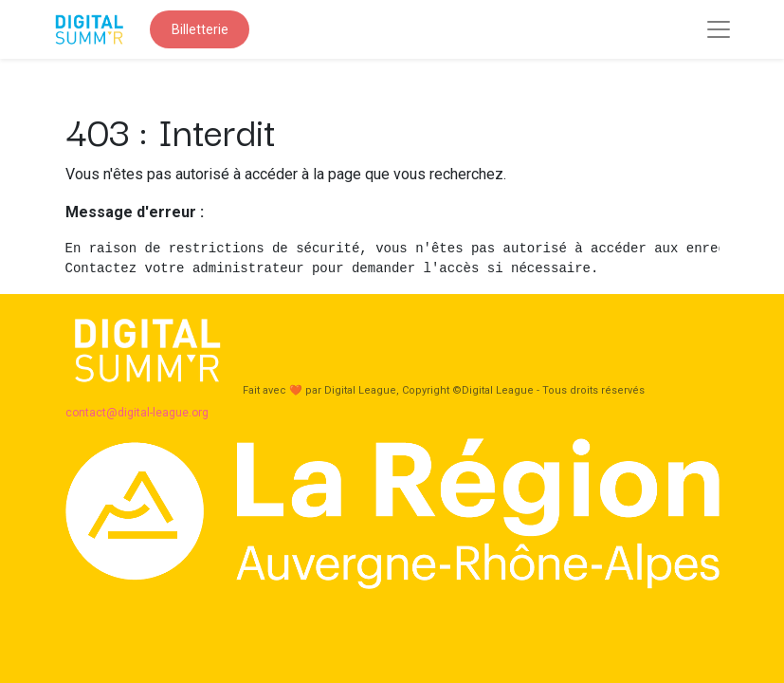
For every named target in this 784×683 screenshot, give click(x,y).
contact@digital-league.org (138, 413)
